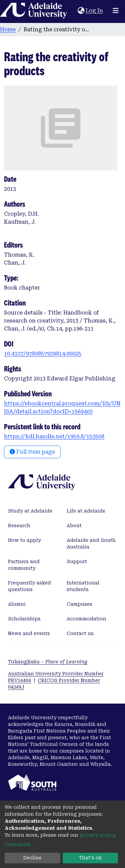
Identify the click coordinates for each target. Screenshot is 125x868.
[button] (81, 11)
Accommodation (86, 619)
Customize (18, 844)
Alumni (17, 604)
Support (77, 561)
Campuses (79, 604)
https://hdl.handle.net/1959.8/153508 (54, 436)
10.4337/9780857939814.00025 (43, 354)
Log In (95, 10)
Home (8, 29)
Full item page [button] (32, 452)
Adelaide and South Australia (91, 543)
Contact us (80, 633)
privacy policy (97, 835)
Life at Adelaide (86, 511)
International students (83, 586)
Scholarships (24, 619)
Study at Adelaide (30, 511)
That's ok (90, 858)
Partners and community (24, 565)
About (74, 526)
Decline (32, 858)
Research (19, 526)
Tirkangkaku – (48, 662)
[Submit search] (72, 11)
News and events (29, 633)
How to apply (24, 540)
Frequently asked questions (29, 586)
